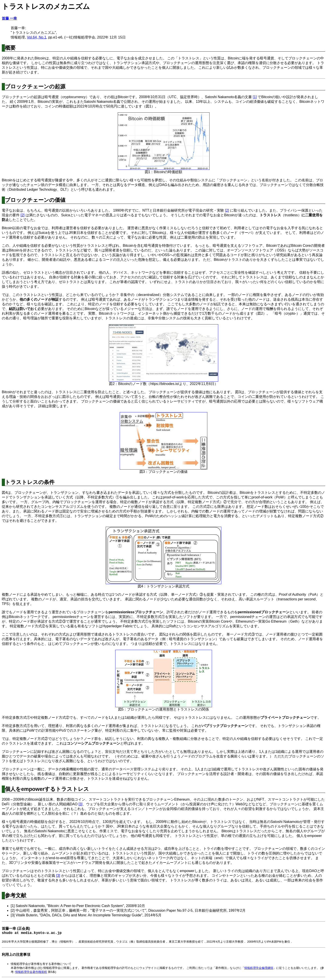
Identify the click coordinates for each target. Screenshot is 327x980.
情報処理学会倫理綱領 (259, 969)
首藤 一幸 (9, 18)
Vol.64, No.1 (37, 37)
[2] (227, 210)
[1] (255, 97)
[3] (81, 804)
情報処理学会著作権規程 (31, 973)
